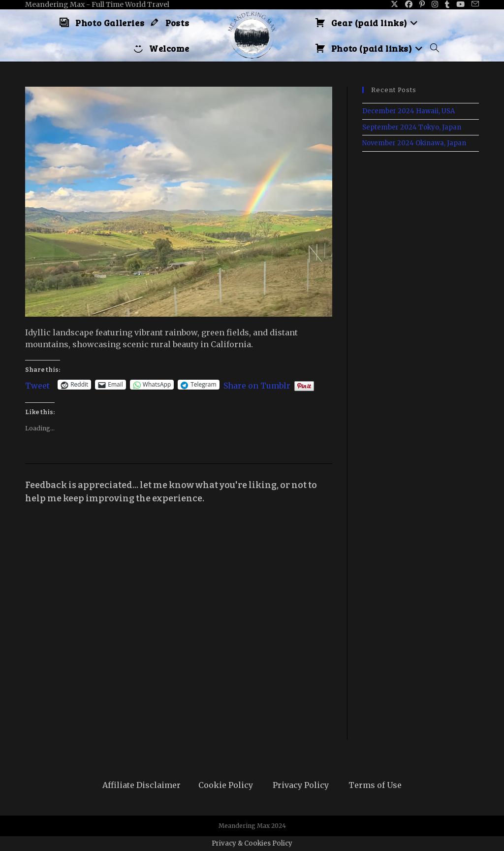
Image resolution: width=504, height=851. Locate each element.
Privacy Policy (301, 785)
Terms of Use (375, 785)
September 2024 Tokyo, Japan (412, 127)
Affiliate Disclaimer (142, 785)
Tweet (37, 385)
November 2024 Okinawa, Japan (414, 143)
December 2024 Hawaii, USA (409, 111)
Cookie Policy (226, 785)
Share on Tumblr (257, 385)
